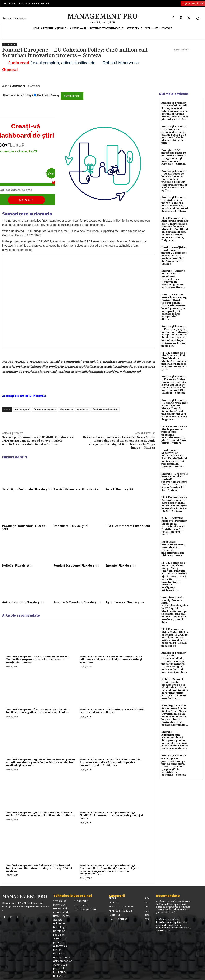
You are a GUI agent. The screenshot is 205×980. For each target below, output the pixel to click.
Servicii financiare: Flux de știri (76, 489)
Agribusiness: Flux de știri (125, 602)
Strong (55, 95)
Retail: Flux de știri (119, 489)
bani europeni (22, 409)
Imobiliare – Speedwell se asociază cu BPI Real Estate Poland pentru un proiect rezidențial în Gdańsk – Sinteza (174, 458)
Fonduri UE (10, 45)
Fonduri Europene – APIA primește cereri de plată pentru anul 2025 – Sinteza (112, 711)
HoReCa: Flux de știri (17, 565)
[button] (198, 18)
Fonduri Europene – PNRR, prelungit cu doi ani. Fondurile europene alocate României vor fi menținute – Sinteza (38, 659)
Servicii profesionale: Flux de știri (27, 489)
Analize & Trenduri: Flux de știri (77, 602)
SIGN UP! (26, 200)
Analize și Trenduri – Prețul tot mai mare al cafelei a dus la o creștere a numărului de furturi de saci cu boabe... (175, 204)
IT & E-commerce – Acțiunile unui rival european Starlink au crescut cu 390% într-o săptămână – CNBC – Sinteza (174, 504)
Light (30, 95)
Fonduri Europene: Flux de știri (76, 565)
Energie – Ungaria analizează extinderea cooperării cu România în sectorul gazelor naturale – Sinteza (173, 279)
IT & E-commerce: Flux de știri (128, 526)
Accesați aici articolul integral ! (24, 396)
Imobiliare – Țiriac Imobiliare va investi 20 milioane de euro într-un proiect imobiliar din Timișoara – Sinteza (174, 256)
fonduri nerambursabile (105, 409)
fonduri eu (83, 409)
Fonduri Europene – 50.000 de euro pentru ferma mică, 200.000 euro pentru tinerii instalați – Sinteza (41, 814)
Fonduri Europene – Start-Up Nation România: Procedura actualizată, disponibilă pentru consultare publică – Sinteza (111, 762)
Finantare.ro (17, 86)
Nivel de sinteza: (13, 95)
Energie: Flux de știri (120, 565)
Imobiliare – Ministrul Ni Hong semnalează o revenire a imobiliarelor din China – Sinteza (173, 549)
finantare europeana (44, 409)
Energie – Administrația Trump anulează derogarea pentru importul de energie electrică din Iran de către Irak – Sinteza (174, 740)
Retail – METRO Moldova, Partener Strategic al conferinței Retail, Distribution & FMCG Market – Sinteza (174, 526)
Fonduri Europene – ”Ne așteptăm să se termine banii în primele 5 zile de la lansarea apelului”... (38, 711)
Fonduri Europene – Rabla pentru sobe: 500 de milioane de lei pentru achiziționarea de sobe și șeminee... (111, 659)
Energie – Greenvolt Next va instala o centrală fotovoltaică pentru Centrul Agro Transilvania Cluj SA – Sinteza (174, 482)
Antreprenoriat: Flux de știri (23, 602)
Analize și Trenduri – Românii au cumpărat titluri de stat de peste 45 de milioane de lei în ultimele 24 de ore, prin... (174, 135)
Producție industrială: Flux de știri (24, 527)
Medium (42, 95)
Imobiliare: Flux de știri (71, 526)
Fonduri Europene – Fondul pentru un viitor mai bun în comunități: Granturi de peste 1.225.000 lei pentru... (39, 868)
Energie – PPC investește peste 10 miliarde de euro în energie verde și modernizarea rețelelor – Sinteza (174, 157)
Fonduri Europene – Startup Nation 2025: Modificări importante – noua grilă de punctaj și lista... (111, 815)
